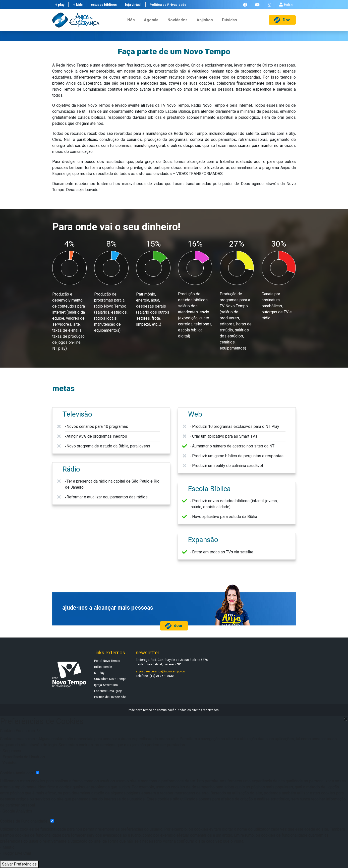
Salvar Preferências (19, 864)
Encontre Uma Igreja (108, 691)
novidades (178, 23)
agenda (151, 23)
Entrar (286, 6)
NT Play (99, 673)
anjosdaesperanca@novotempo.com (162, 671)
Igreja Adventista (106, 685)
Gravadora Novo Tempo (110, 679)
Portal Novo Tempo (107, 661)
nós (131, 23)
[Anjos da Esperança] (76, 24)
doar (174, 626)
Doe (282, 23)
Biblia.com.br (103, 667)
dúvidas (229, 23)
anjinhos (205, 23)
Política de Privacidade (110, 697)
